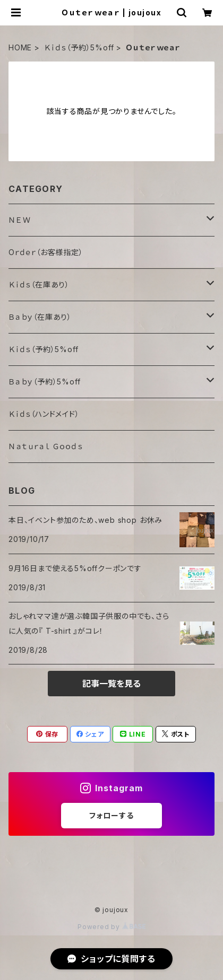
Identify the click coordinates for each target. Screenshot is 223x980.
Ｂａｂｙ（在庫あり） (40, 317)
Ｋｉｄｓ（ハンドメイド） (44, 414)
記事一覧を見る (111, 684)
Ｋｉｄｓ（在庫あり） (39, 285)
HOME (20, 47)
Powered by (111, 927)
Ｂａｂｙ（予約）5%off (44, 382)
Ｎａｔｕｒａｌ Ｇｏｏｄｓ (45, 446)
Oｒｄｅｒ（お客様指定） (46, 252)
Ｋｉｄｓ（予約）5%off (79, 47)
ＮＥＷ (19, 220)
